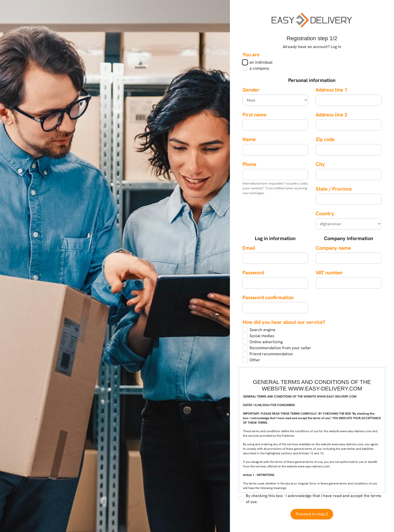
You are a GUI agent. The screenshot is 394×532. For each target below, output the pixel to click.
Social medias (262, 336)
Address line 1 (331, 90)
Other (255, 360)
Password (253, 273)
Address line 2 (331, 115)
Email (249, 248)
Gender (251, 90)
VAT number (329, 273)
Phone (249, 164)
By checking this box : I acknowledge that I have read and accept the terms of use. (314, 499)
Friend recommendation (271, 354)
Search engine (262, 330)
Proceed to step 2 (312, 514)
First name (255, 115)
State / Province (334, 189)
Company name (333, 248)
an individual (261, 62)
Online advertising (266, 342)
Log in (336, 47)
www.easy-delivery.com (314, 466)
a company (259, 68)
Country (325, 213)
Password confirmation (268, 297)
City (320, 164)
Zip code (325, 139)
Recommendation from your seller (280, 348)
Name (249, 139)
